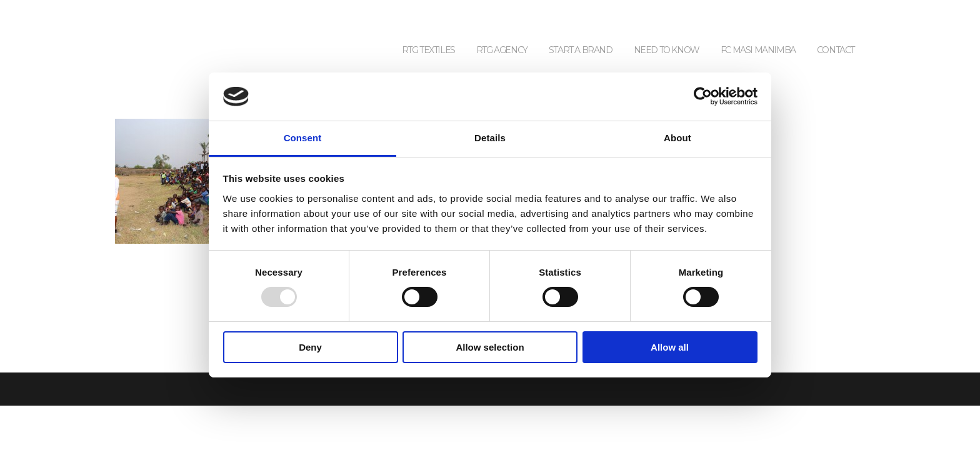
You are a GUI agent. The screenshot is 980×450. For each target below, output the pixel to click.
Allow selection (490, 347)
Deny (310, 347)
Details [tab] (490, 138)
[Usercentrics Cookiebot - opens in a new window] (703, 96)
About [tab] (677, 138)
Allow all (670, 347)
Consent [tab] (303, 138)
